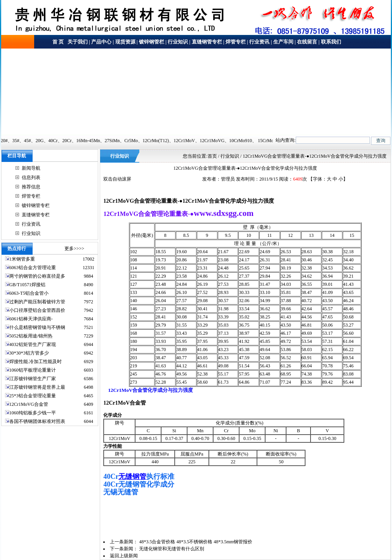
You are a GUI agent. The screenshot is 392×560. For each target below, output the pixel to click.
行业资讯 (259, 42)
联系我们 (331, 42)
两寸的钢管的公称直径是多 (37, 276)
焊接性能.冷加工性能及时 (36, 362)
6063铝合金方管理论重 (33, 268)
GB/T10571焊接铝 (27, 285)
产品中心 (101, 42)
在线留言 (307, 42)
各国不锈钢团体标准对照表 (37, 421)
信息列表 (31, 177)
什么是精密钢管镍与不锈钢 (37, 327)
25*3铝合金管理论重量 (33, 396)
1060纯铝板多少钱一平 (33, 413)
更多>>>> (74, 249)
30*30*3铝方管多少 (29, 353)
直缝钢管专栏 (207, 42)
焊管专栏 (236, 42)
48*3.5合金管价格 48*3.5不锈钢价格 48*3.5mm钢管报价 (196, 542)
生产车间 (283, 42)
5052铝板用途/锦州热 (31, 336)
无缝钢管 (132, 477)
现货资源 (125, 42)
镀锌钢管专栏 (36, 205)
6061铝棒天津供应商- (31, 319)
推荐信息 (31, 187)
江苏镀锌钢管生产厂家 (33, 379)
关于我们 (77, 42)
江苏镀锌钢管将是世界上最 (37, 387)
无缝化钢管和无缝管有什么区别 (172, 549)
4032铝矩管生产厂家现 (33, 344)
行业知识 (178, 42)
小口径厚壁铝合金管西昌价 (37, 310)
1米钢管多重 (23, 259)
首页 (212, 156)
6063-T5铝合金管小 (29, 293)
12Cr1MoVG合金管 (29, 404)
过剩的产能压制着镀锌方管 (37, 302)
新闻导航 (31, 168)
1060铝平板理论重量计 (33, 370)
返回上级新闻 (124, 556)
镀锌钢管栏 (152, 42)
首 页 (58, 42)
